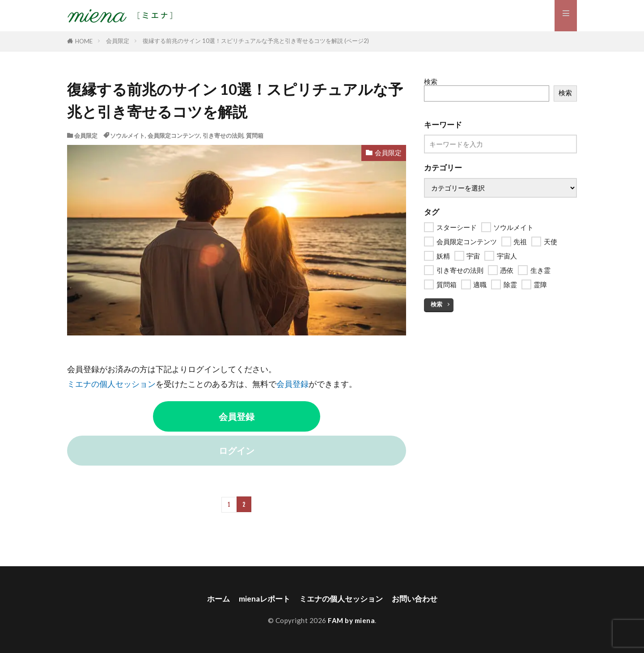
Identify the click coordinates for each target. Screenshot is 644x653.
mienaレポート (261, 598)
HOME (84, 41)
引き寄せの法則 (223, 136)
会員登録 (292, 384)
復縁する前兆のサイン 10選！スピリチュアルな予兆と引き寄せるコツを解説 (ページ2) (256, 41)
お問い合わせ (419, 598)
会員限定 (118, 41)
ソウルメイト (127, 136)
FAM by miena (351, 620)
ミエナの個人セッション (111, 384)
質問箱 (255, 136)
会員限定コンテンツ (174, 136)
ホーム (214, 598)
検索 (431, 81)
